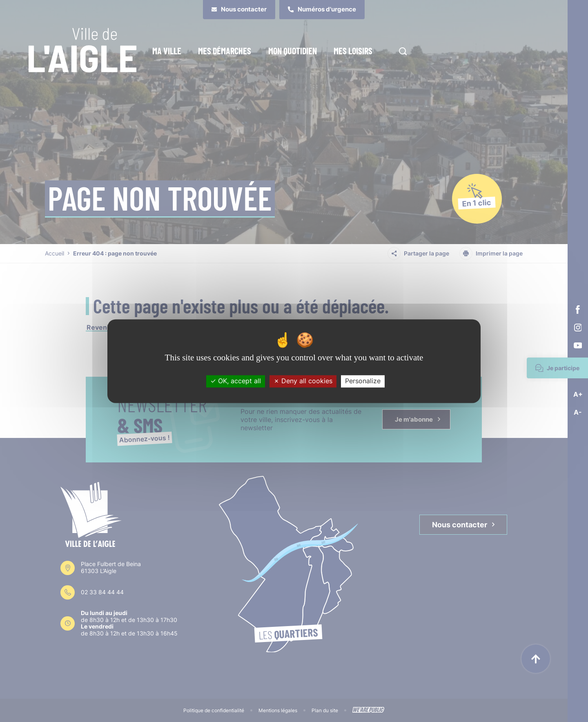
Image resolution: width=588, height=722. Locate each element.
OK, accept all (236, 381)
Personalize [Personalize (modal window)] (363, 381)
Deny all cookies (303, 381)
